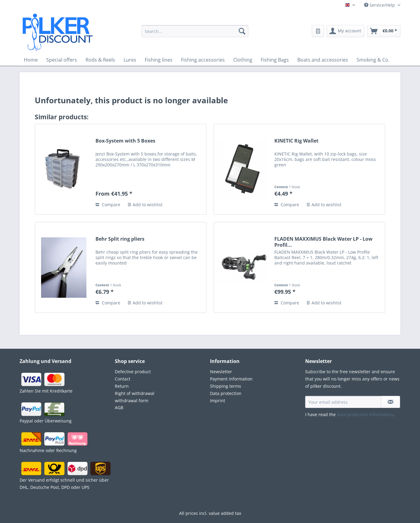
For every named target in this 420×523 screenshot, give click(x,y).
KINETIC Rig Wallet (296, 141)
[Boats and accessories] (323, 60)
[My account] (346, 31)
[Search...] (195, 31)
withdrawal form (132, 401)
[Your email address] (343, 402)
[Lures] (130, 60)
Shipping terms (226, 386)
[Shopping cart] (384, 31)
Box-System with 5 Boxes (125, 141)
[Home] (31, 60)
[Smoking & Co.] (373, 60)
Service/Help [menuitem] (380, 5)
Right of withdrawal (135, 393)
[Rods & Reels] (100, 60)
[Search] (242, 31)
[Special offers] (62, 60)
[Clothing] (243, 60)
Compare (108, 205)
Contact (123, 379)
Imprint (218, 401)
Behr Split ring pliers (120, 239)
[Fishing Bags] (275, 60)
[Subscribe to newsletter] (391, 402)
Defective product (133, 372)
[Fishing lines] (159, 60)
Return (122, 386)
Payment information (231, 379)
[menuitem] (195, 35)
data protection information (365, 414)
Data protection (226, 393)
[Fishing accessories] (203, 60)
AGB (119, 407)
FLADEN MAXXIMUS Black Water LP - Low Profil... (323, 242)
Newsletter (221, 372)
